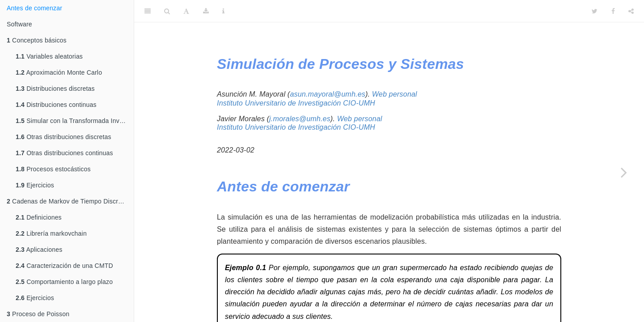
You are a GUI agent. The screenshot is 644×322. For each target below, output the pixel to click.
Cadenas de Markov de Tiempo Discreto (67, 201)
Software (19, 24)
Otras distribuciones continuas (64, 153)
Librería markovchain (51, 233)
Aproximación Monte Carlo (59, 72)
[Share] (631, 11)
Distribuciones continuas (56, 105)
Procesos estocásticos (53, 169)
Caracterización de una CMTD (64, 266)
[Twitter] (595, 11)
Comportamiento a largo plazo (64, 282)
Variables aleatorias (49, 56)
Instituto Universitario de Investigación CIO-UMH (296, 103)
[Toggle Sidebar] (148, 11)
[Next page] (624, 172)
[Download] (206, 11)
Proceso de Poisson (38, 314)
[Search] (167, 11)
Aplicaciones (39, 250)
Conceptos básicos (37, 40)
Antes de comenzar (34, 8)
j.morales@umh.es (300, 119)
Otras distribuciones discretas (64, 137)
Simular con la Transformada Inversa (74, 121)
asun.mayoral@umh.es (328, 94)
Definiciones (39, 217)
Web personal (395, 94)
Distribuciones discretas (55, 89)
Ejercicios (35, 185)
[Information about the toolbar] (223, 11)
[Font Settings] (186, 11)
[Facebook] (613, 11)
